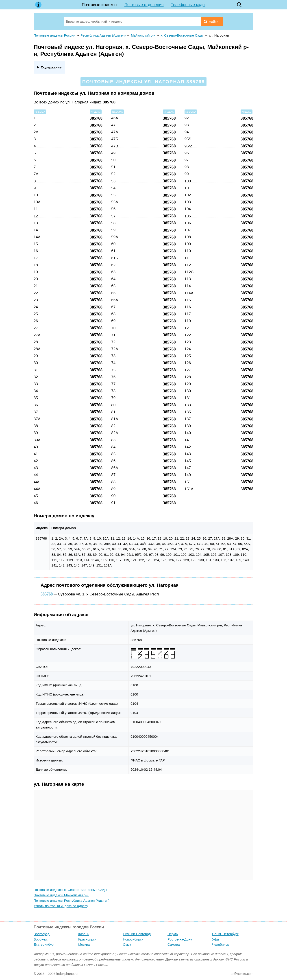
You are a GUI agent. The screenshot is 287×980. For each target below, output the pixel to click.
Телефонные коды (188, 5)
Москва (84, 944)
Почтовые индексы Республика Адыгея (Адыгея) (72, 900)
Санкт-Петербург (225, 934)
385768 (47, 594)
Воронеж (41, 939)
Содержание (51, 67)
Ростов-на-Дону (180, 939)
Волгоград (42, 934)
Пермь (173, 934)
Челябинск (220, 944)
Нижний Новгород (137, 934)
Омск (127, 944)
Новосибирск (133, 939)
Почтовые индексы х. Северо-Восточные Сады (70, 890)
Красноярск (87, 939)
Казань (84, 934)
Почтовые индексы (100, 5)
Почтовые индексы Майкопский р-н (61, 895)
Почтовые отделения (144, 5)
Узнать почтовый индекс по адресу (61, 906)
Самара (174, 944)
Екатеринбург (44, 944)
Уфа (215, 939)
